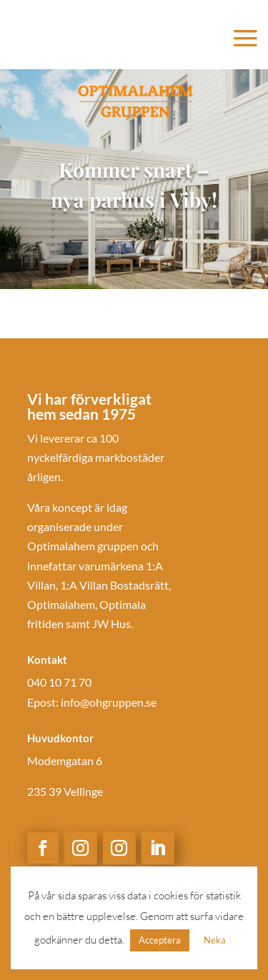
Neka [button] (215, 940)
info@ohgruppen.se (109, 702)
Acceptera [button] (160, 940)
